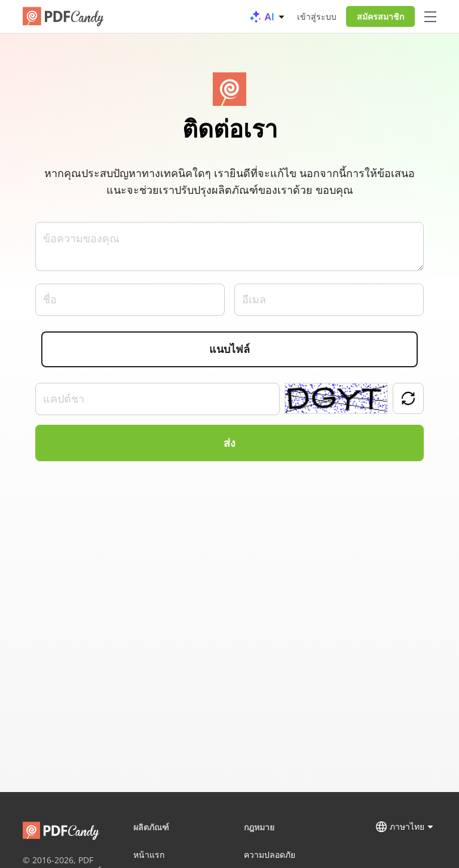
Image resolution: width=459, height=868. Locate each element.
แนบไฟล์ (229, 349)
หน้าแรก (149, 855)
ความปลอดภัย (270, 855)
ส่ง (229, 443)
